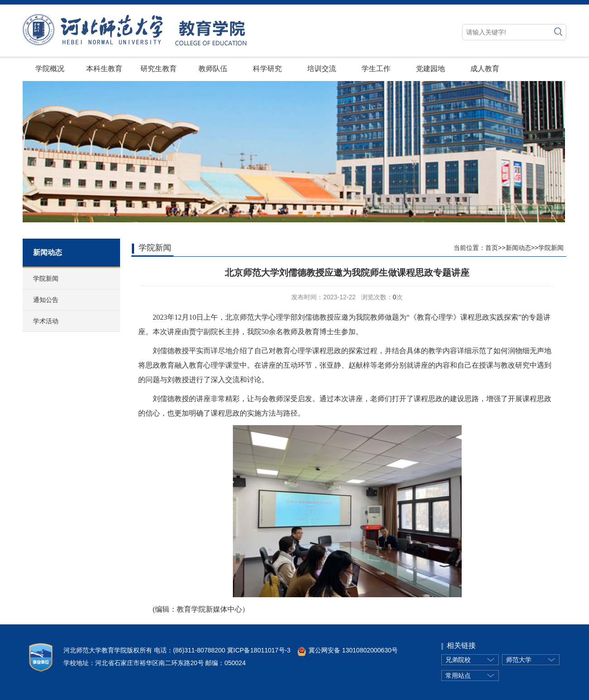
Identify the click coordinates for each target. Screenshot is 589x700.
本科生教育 (104, 69)
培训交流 (322, 69)
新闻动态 (518, 248)
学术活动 (46, 321)
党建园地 (430, 69)
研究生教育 (159, 69)
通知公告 (46, 300)
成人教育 (485, 69)
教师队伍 (213, 69)
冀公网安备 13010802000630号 (344, 650)
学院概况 (50, 69)
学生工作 (376, 69)
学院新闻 (46, 278)
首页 (492, 248)
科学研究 (267, 69)
